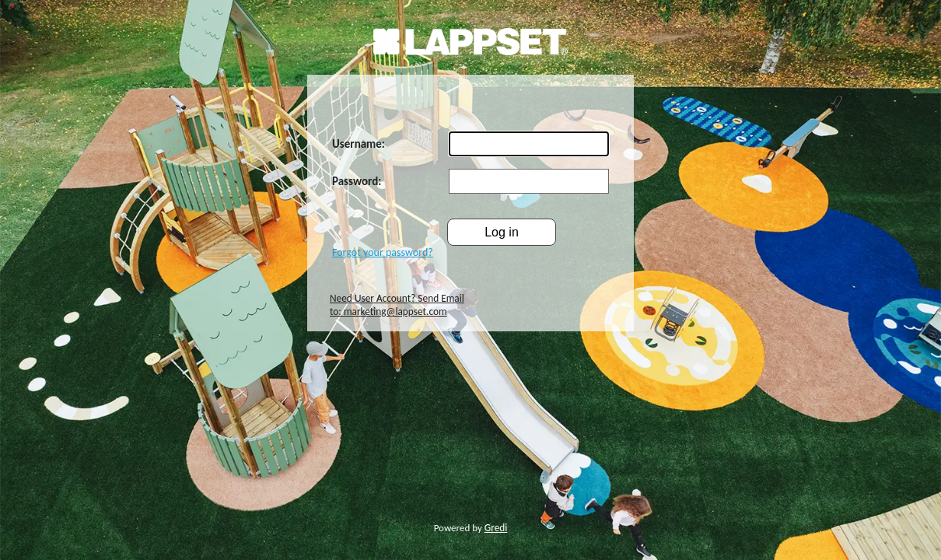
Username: (359, 144)
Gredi (496, 528)
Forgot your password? (383, 252)
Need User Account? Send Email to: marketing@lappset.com (397, 305)
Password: (357, 181)
